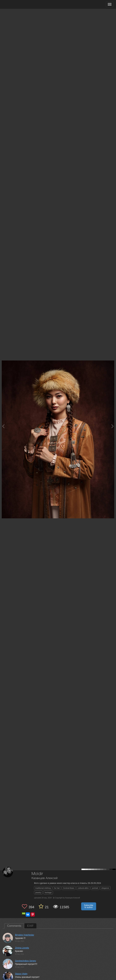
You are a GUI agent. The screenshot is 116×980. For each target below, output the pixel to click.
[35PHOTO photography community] (16, 4)
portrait (95, 888)
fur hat (57, 888)
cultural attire (83, 888)
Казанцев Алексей (45, 878)
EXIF (30, 926)
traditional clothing (43, 888)
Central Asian (69, 888)
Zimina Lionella (22, 948)
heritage (48, 893)
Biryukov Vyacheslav (25, 935)
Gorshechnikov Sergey (25, 961)
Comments (14, 926)
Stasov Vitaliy (21, 974)
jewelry (38, 893)
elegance (105, 888)
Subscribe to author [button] (89, 906)
